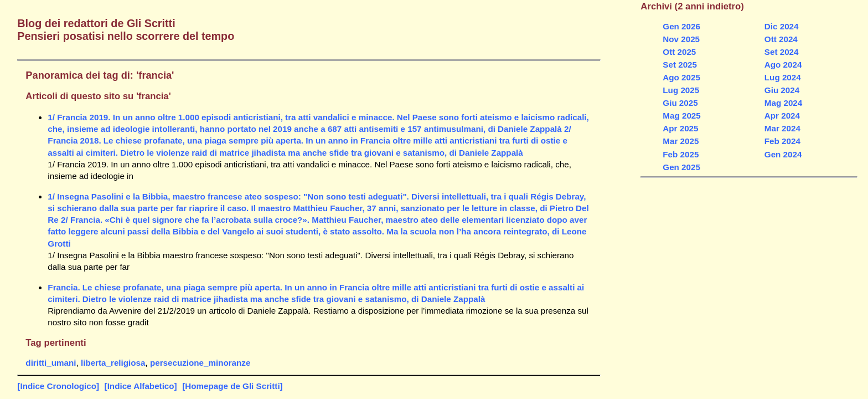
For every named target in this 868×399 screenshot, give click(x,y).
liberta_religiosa (113, 363)
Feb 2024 (782, 141)
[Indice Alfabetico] (141, 386)
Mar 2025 (681, 141)
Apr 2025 (680, 128)
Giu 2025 (680, 103)
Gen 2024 (783, 154)
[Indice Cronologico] (58, 386)
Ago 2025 (681, 77)
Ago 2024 (783, 65)
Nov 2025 (681, 39)
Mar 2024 (782, 128)
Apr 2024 (782, 116)
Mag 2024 (783, 103)
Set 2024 (782, 52)
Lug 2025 (681, 90)
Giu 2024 (782, 90)
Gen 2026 (681, 26)
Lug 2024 (783, 77)
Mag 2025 (681, 116)
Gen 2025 (681, 167)
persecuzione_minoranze (200, 363)
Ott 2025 (679, 52)
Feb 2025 (681, 154)
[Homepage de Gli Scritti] (232, 386)
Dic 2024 (782, 26)
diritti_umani (51, 363)
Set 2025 (680, 65)
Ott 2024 (781, 39)
